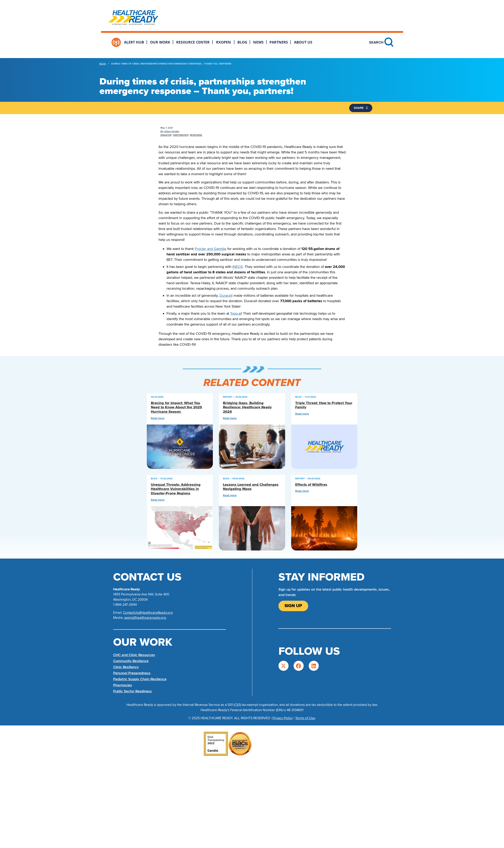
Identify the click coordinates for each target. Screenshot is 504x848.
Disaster (166, 135)
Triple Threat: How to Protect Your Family (324, 405)
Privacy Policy (283, 718)
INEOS (238, 267)
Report (228, 397)
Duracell (226, 295)
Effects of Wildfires (311, 485)
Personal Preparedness (132, 673)
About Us (303, 42)
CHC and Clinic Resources (134, 655)
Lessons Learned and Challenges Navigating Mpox (251, 487)
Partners (279, 42)
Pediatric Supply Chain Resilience (140, 679)
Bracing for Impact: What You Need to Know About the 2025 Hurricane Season (176, 407)
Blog (242, 42)
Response (196, 135)
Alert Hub (134, 42)
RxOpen (224, 42)
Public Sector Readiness (132, 691)
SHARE (361, 108)
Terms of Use (305, 718)
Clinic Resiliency (126, 667)
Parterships (181, 135)
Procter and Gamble (211, 249)
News (258, 42)
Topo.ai (236, 313)
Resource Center (193, 42)
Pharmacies (123, 685)
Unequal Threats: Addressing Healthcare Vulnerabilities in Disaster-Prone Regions (176, 489)
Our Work (160, 42)
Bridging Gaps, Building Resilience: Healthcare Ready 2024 (247, 407)
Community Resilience (131, 661)
